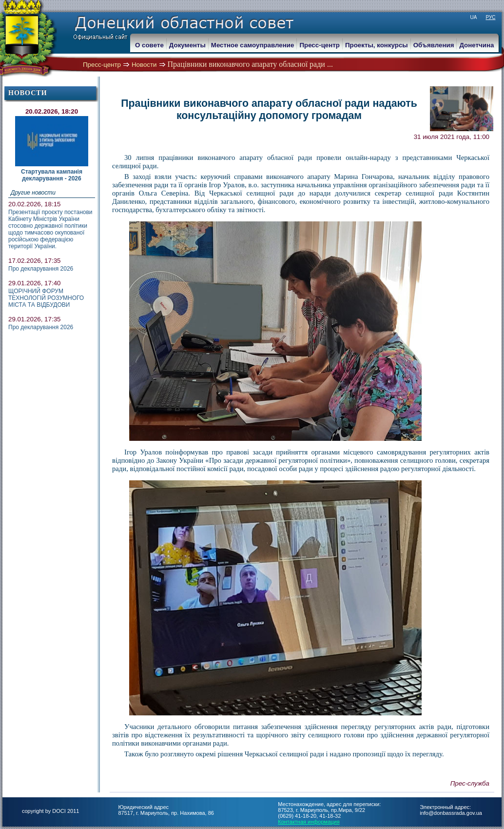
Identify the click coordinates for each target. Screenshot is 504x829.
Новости (144, 65)
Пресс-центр (102, 65)
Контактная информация (309, 822)
